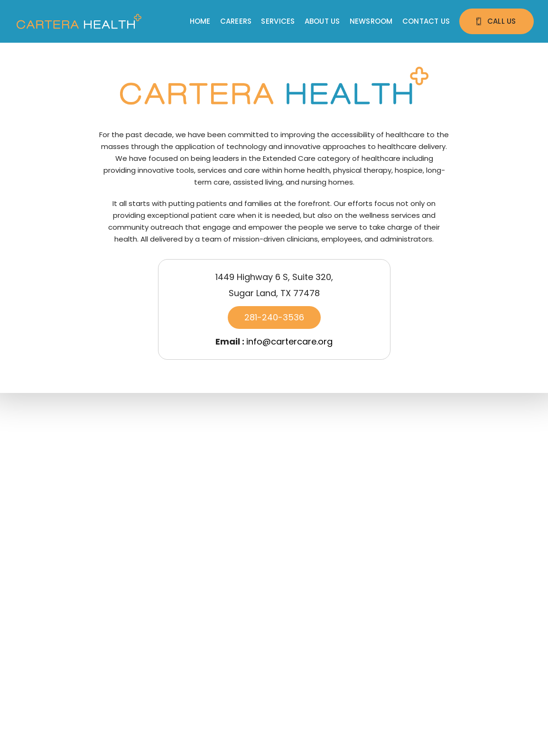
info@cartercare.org (289, 341)
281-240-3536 (274, 317)
